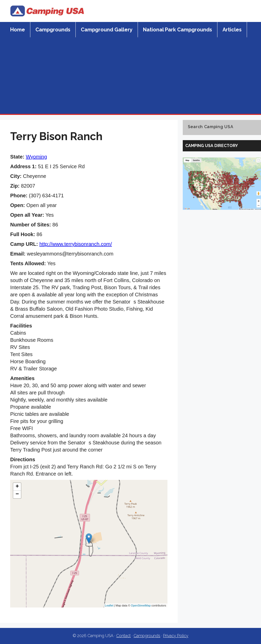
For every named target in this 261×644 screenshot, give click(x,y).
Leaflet (109, 605)
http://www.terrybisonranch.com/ (76, 244)
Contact (123, 636)
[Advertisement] (130, 76)
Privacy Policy (176, 636)
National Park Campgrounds (178, 30)
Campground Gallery (107, 30)
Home (18, 30)
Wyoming (36, 157)
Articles (232, 30)
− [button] (17, 494)
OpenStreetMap (141, 605)
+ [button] (17, 487)
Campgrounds (53, 30)
